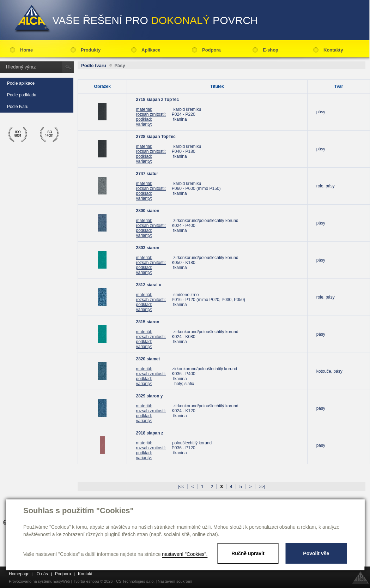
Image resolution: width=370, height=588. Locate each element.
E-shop (271, 50)
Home (26, 50)
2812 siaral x (148, 285)
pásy (321, 112)
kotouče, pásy (329, 371)
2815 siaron (147, 322)
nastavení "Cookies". (185, 554)
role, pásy (326, 186)
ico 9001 (18, 134)
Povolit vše (316, 553)
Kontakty (333, 50)
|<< (181, 487)
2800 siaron (147, 211)
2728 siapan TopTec (156, 137)
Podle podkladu (22, 95)
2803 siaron (147, 248)
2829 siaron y (149, 396)
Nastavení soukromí (175, 581)
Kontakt (85, 574)
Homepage (19, 574)
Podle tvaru (18, 107)
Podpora (211, 50)
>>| (262, 487)
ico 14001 (49, 134)
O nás (42, 574)
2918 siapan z (149, 433)
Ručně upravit (248, 553)
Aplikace (151, 50)
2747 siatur (147, 174)
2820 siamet (148, 359)
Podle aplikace (21, 83)
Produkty (91, 50)
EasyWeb (62, 581)
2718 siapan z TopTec (157, 100)
